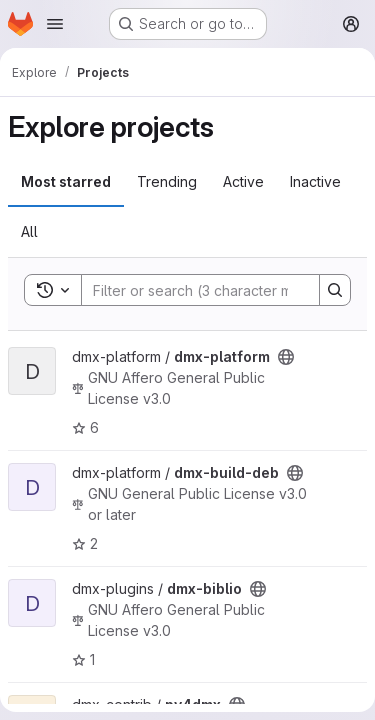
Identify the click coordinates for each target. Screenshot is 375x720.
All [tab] (29, 231)
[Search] (213, 290)
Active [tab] (243, 181)
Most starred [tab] (66, 181)
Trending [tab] (167, 181)
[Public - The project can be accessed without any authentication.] (286, 357)
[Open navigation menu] (55, 24)
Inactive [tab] (315, 181)
